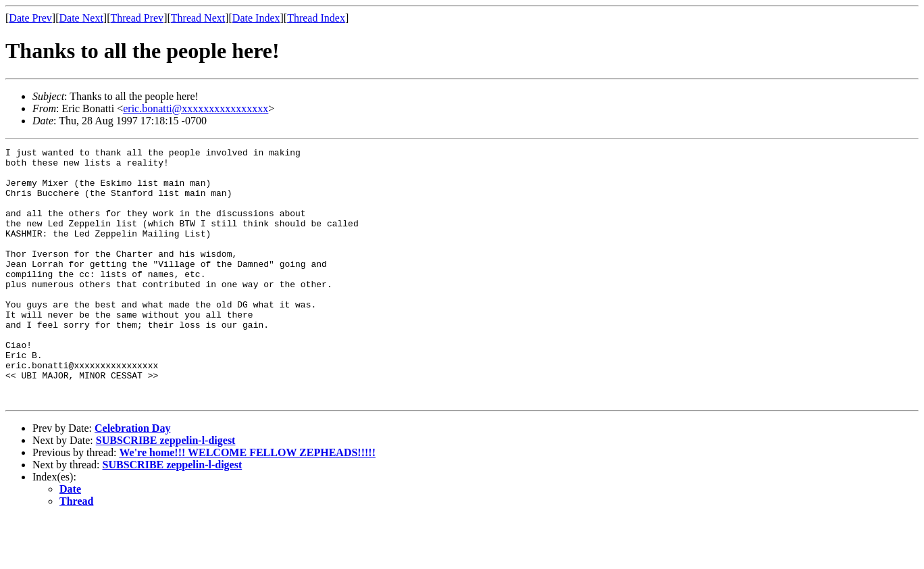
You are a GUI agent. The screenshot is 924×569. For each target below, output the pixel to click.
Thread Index (316, 18)
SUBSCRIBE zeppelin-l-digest (166, 491)
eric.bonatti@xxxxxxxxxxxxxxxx (196, 108)
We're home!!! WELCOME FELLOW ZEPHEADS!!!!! (247, 503)
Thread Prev (137, 18)
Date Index (256, 18)
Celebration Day (132, 479)
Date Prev (30, 18)
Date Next (81, 18)
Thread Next (198, 18)
